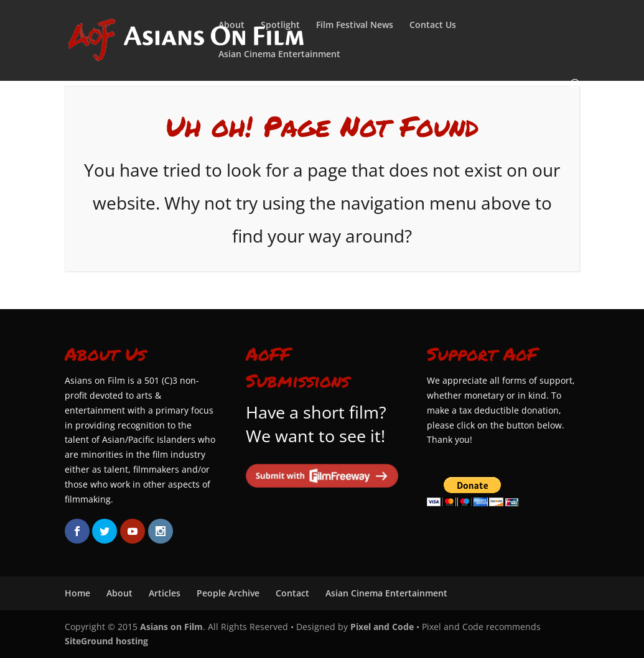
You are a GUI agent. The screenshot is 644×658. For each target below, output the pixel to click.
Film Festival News (355, 25)
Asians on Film (171, 627)
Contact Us (433, 25)
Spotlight (280, 25)
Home (77, 593)
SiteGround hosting (106, 641)
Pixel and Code (382, 627)
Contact (292, 593)
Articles (165, 593)
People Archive (228, 593)
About (231, 25)
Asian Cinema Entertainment (279, 55)
